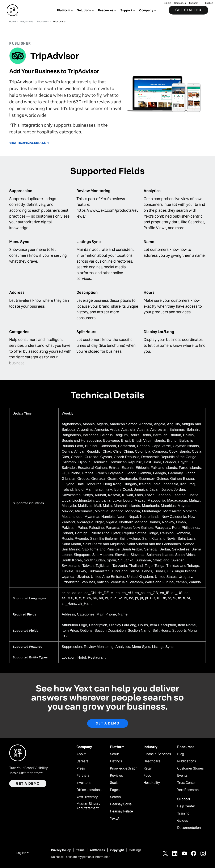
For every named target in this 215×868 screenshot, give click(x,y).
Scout (114, 754)
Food (147, 776)
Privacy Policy (61, 850)
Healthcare (152, 761)
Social (115, 783)
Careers (82, 761)
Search (115, 797)
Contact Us (180, 3)
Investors (83, 783)
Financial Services (157, 754)
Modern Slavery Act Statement (88, 806)
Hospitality (152, 783)
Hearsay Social (121, 804)
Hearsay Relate (121, 811)
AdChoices (97, 850)
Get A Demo (108, 723)
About (81, 754)
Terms (80, 850)
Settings (135, 850)
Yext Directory (87, 797)
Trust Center (187, 783)
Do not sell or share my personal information (81, 857)
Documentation (189, 828)
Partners (83, 776)
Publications (187, 761)
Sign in (167, 3)
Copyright (117, 850)
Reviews (116, 776)
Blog (181, 754)
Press (81, 768)
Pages (115, 790)
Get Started (188, 10)
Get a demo (28, 784)
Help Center (186, 806)
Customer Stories (190, 768)
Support (193, 3)
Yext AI (115, 819)
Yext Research (188, 790)
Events (182, 776)
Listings (116, 761)
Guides (183, 821)
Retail (148, 768)
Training (183, 814)
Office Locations (89, 790)
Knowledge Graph (124, 768)
